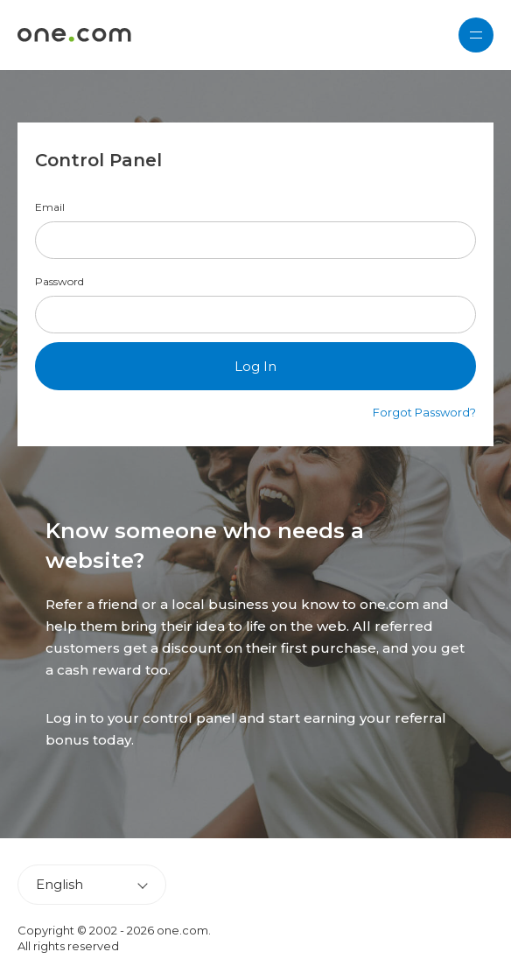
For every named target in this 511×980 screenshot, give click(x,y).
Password (59, 282)
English (59, 884)
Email (50, 207)
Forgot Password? (424, 412)
